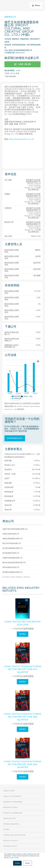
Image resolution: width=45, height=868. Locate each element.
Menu (36, 6)
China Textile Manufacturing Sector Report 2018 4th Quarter (23, 669)
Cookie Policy (10, 846)
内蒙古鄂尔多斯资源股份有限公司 (15, 529)
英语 (12, 73)
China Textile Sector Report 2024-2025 (22, 623)
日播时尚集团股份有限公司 (12, 558)
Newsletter (9, 819)
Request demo (10, 807)
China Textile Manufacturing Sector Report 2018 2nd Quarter (23, 765)
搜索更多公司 (10, 17)
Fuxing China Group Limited (16, 577)
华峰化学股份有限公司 (11, 534)
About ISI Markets (12, 796)
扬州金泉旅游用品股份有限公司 (14, 563)
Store (6, 830)
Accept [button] (17, 863)
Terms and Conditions (14, 835)
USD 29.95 (22, 64)
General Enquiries (13, 802)
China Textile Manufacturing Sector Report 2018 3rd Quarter (23, 717)
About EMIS (9, 791)
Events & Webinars (13, 813)
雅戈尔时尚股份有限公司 (12, 543)
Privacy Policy (11, 841)
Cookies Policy (14, 858)
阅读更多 (23, 634)
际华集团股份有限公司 (11, 553)
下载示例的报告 (10, 76)
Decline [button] (27, 863)
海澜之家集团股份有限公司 (12, 539)
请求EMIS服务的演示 (15, 438)
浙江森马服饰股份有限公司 (12, 548)
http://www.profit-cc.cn (22, 139)
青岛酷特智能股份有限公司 (12, 572)
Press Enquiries (11, 824)
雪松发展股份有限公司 (11, 567)
